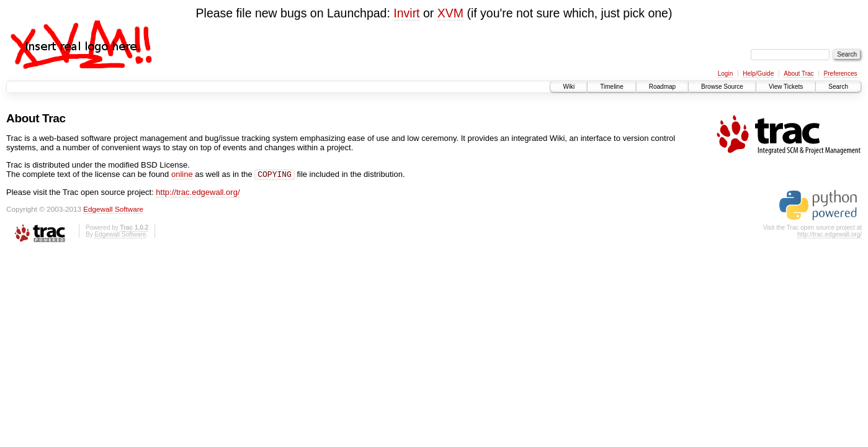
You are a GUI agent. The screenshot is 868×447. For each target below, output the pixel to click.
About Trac (799, 74)
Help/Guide (758, 74)
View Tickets (786, 87)
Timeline (611, 87)
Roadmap (662, 87)
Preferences (841, 74)
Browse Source (722, 87)
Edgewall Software (113, 210)
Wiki (569, 87)
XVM (450, 13)
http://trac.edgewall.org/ (198, 193)
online (182, 175)
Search (838, 87)
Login (725, 74)
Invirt (406, 13)
